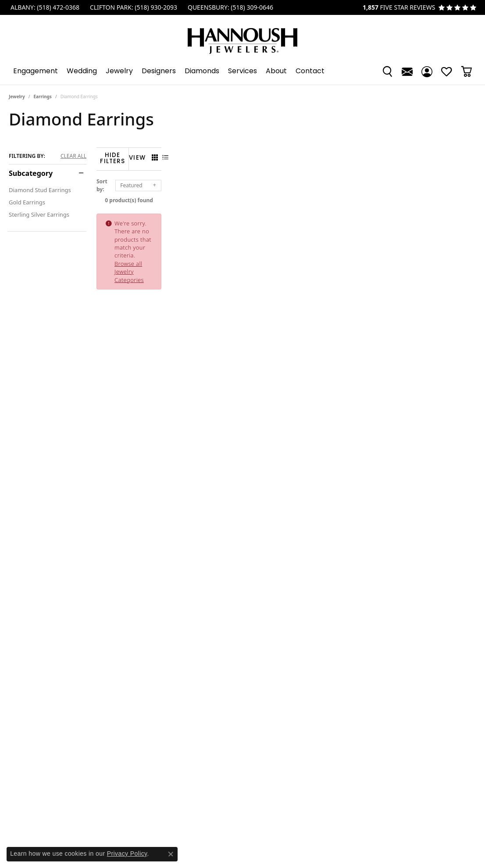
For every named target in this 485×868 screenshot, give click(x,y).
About (276, 71)
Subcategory (31, 173)
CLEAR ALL (73, 156)
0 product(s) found (286, 195)
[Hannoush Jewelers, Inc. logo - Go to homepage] (242, 37)
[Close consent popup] (171, 854)
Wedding (82, 71)
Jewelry (119, 71)
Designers (159, 71)
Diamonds (202, 71)
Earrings (43, 96)
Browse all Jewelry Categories (318, 218)
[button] (387, 71)
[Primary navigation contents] (242, 71)
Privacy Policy (127, 854)
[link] (44, 7)
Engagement (36, 71)
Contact (310, 71)
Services (242, 71)
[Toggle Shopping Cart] (466, 71)
